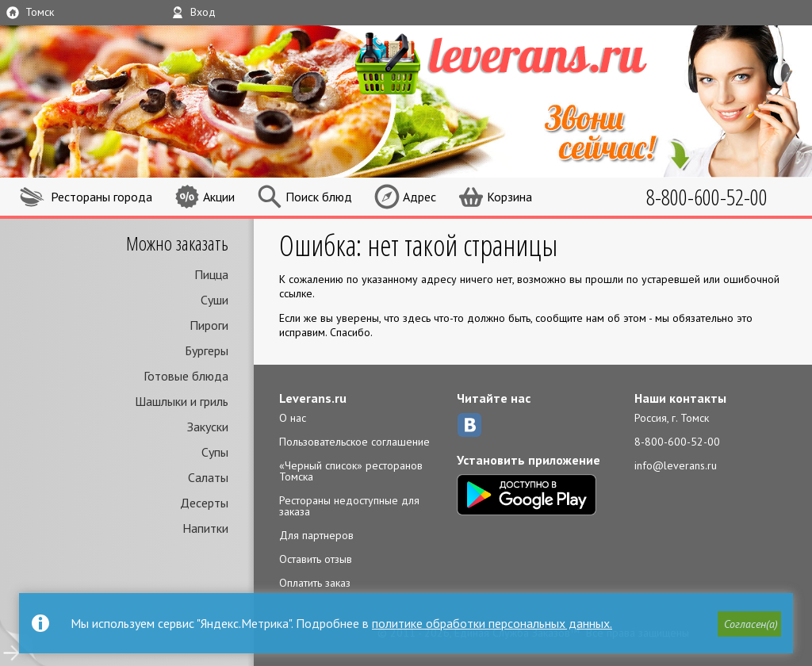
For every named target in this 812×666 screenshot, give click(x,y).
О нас (293, 418)
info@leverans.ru (676, 465)
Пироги (209, 325)
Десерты (204, 503)
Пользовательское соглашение (354, 442)
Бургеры (207, 350)
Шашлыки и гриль (182, 401)
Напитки (205, 528)
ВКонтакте (469, 425)
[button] (749, 624)
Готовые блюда (186, 376)
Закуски (208, 427)
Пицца (211, 274)
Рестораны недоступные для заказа (349, 506)
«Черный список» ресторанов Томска (351, 471)
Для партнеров (316, 535)
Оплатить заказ (315, 583)
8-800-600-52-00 (677, 442)
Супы (215, 452)
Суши (214, 300)
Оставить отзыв (316, 559)
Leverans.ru (313, 398)
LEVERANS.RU (531, 61)
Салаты (208, 477)
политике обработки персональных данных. (492, 623)
